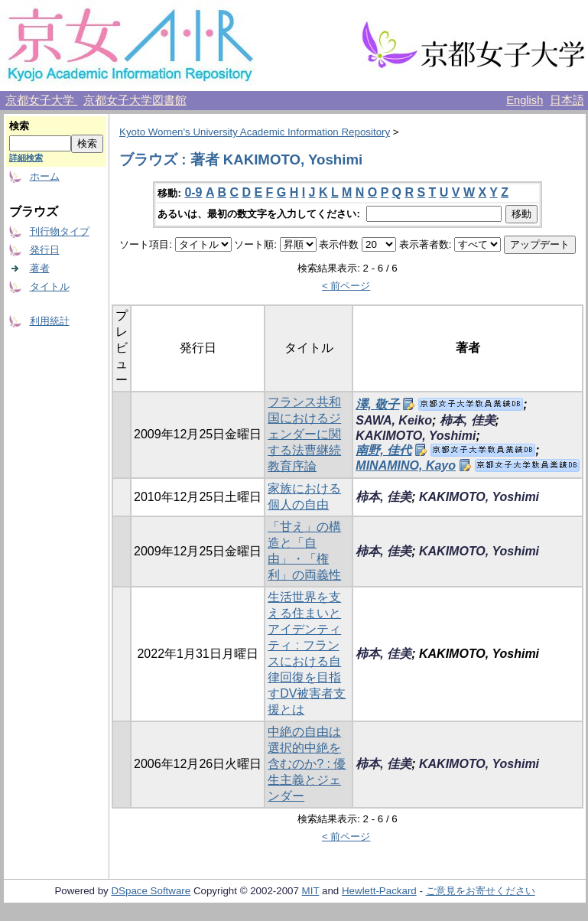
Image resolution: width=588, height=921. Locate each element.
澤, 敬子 (377, 404)
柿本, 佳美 (468, 420)
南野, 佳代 (383, 450)
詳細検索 (26, 158)
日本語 (567, 100)
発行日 (45, 250)
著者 (40, 268)
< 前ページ (346, 286)
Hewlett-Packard (379, 891)
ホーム (45, 176)
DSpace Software (151, 891)
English (525, 100)
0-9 (193, 192)
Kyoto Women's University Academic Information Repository (255, 132)
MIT (311, 891)
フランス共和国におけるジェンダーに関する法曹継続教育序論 (304, 434)
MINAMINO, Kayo (406, 465)
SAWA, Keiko (394, 420)
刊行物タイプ (60, 231)
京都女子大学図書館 (135, 100)
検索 (19, 126)
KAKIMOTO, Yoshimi (416, 436)
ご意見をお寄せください (481, 891)
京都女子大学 (41, 100)
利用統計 (50, 321)
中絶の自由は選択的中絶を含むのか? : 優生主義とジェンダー (307, 764)
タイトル (50, 286)
